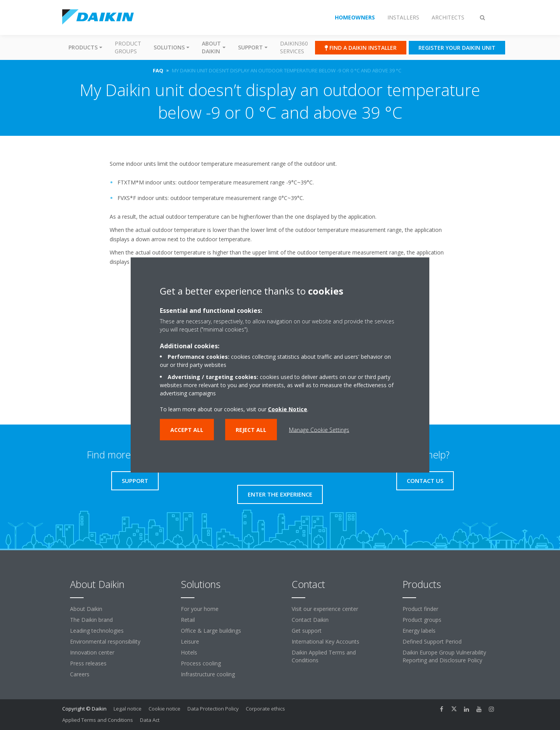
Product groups (128, 47)
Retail (188, 620)
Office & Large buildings (211, 631)
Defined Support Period (432, 641)
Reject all (251, 430)
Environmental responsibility (105, 641)
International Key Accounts (325, 641)
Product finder (420, 609)
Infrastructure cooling (208, 674)
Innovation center (92, 652)
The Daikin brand (91, 620)
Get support (307, 631)
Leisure (190, 641)
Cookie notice (164, 709)
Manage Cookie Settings (319, 430)
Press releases (88, 663)
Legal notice (128, 709)
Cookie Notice (288, 409)
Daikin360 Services (294, 47)
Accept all (187, 430)
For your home (200, 609)
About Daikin (86, 609)
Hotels (189, 652)
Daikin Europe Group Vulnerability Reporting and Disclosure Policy (444, 656)
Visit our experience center (325, 609)
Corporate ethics (265, 709)
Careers (80, 674)
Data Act (150, 720)
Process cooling (201, 663)
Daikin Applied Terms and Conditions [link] (324, 656)
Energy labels (419, 631)
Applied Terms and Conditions (98, 720)
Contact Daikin (310, 620)
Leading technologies (97, 631)
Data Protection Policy (213, 709)
